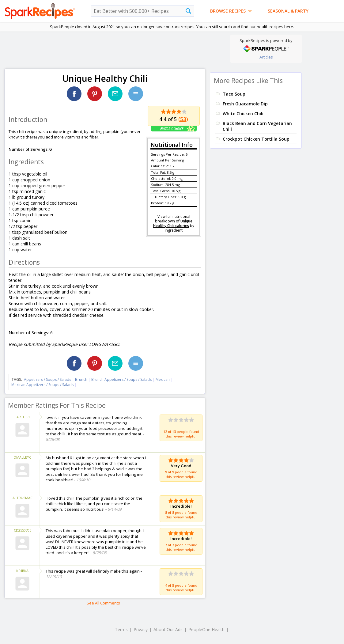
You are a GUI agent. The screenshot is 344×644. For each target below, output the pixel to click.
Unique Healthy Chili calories (173, 223)
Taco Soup (234, 94)
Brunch (81, 379)
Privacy (141, 629)
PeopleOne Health (206, 629)
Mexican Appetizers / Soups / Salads (43, 385)
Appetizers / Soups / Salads (48, 379)
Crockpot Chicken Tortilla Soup (256, 139)
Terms (121, 629)
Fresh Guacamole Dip (245, 104)
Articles (266, 57)
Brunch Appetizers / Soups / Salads (122, 379)
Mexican (163, 379)
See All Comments (103, 603)
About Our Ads (168, 629)
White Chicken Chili (243, 114)
